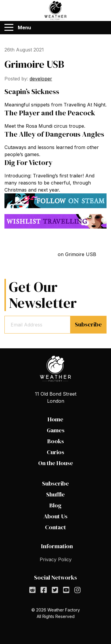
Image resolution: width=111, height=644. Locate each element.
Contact (55, 527)
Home (55, 419)
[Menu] (9, 27)
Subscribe (88, 324)
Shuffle (55, 494)
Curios (55, 452)
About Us (55, 516)
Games (56, 430)
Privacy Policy (56, 559)
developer (41, 79)
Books (56, 441)
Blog (55, 505)
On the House (56, 463)
